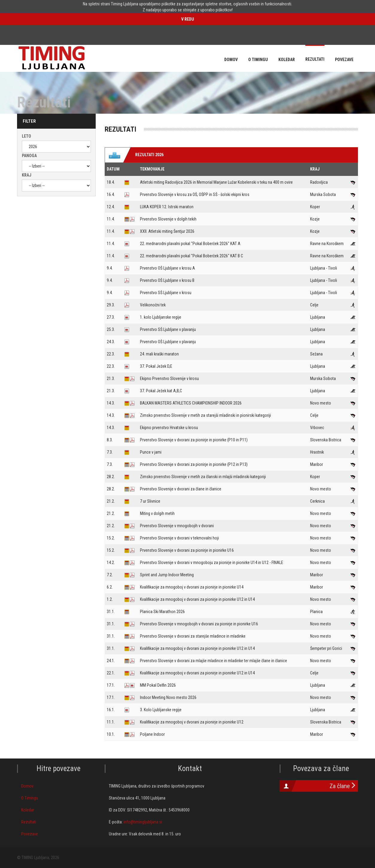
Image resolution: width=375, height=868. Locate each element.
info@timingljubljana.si (143, 822)
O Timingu (30, 798)
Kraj (27, 175)
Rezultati (29, 822)
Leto (26, 136)
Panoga (29, 156)
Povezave (30, 834)
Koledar (28, 810)
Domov (27, 786)
